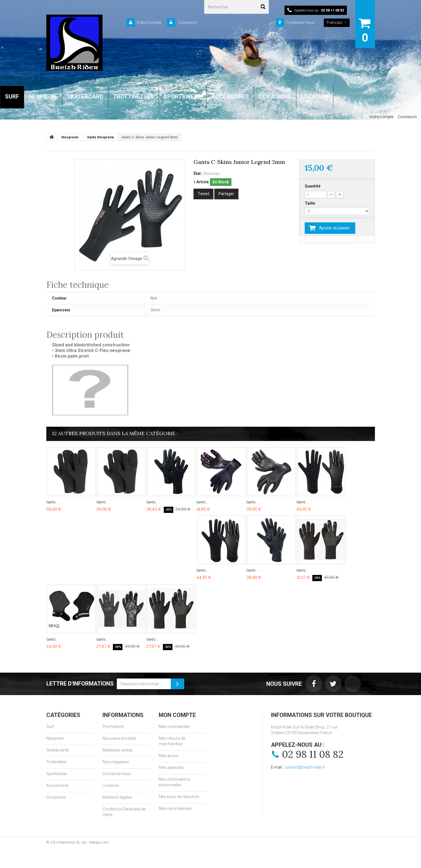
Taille (310, 203)
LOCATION (315, 97)
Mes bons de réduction (179, 797)
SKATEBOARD (85, 97)
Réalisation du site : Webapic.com (84, 842)
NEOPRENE (43, 97)
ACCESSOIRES (230, 97)
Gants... (52, 502)
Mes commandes (174, 727)
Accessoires (58, 785)
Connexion (187, 22)
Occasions (56, 797)
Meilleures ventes (118, 750)
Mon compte (177, 715)
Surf (50, 727)
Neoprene (55, 738)
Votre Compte (149, 22)
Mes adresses (171, 768)
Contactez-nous (300, 22)
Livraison (111, 785)
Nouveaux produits (119, 738)
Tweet (203, 194)
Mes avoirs (169, 756)
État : (198, 173)
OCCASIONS (275, 97)
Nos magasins (116, 762)
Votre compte (381, 117)
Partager (226, 194)
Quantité (313, 186)
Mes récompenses (175, 808)
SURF (12, 97)
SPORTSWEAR (183, 97)
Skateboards (58, 750)
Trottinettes (56, 762)
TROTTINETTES (134, 97)
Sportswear (57, 774)
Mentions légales (117, 797)
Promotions (113, 727)
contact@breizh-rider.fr (305, 767)
